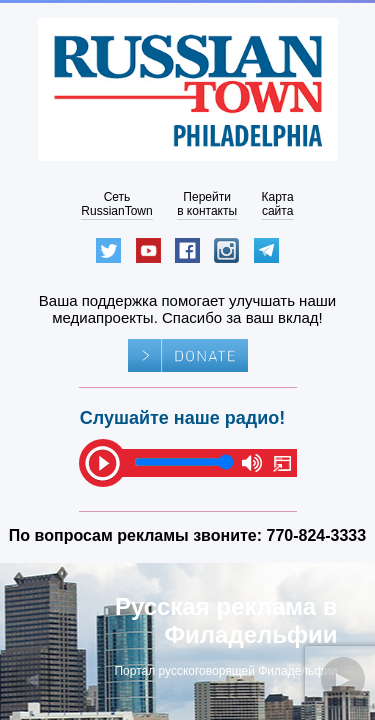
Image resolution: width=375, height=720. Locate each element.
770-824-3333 (317, 535)
